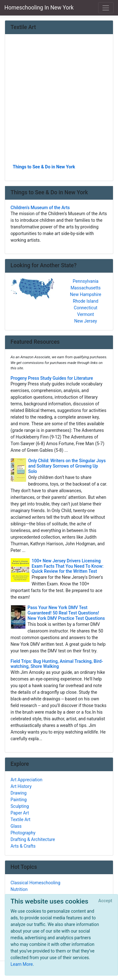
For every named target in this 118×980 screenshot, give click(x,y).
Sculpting (20, 806)
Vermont (85, 314)
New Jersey (86, 321)
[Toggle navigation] (106, 8)
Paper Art (20, 813)
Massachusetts (86, 288)
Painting (19, 800)
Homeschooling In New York (39, 8)
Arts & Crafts (23, 846)
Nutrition (19, 889)
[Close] (105, 901)
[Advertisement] (59, 101)
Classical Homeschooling (36, 883)
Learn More (22, 964)
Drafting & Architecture (33, 839)
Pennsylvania (86, 281)
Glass (16, 826)
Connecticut (86, 308)
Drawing (19, 793)
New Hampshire (86, 294)
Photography (23, 833)
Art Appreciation (27, 780)
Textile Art (21, 820)
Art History (21, 786)
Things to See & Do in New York (44, 167)
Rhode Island (86, 301)
